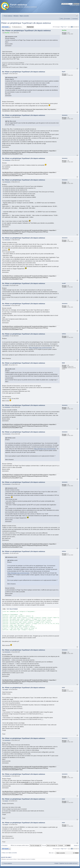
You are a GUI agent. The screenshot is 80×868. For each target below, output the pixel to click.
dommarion (8, 117)
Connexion (75, 19)
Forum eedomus (8, 16)
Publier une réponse (6, 27)
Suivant (76, 845)
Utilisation (16, 16)
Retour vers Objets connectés (10, 853)
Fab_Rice (7, 33)
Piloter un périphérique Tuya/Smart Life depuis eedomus (26, 23)
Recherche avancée (75, 5)
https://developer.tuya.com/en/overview (40, 348)
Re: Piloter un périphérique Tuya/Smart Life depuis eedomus (26, 31)
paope (6, 690)
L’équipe (56, 863)
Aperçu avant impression (77, 15)
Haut (77, 69)
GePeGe (7, 336)
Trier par (50, 845)
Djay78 (7, 74)
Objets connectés (24, 16)
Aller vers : (51, 853)
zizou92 (7, 285)
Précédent (5, 845)
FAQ (62, 19)
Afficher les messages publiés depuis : (26, 845)
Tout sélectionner (12, 609)
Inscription (68, 19)
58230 (6, 365)
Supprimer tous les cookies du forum (68, 863)
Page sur (64, 27)
